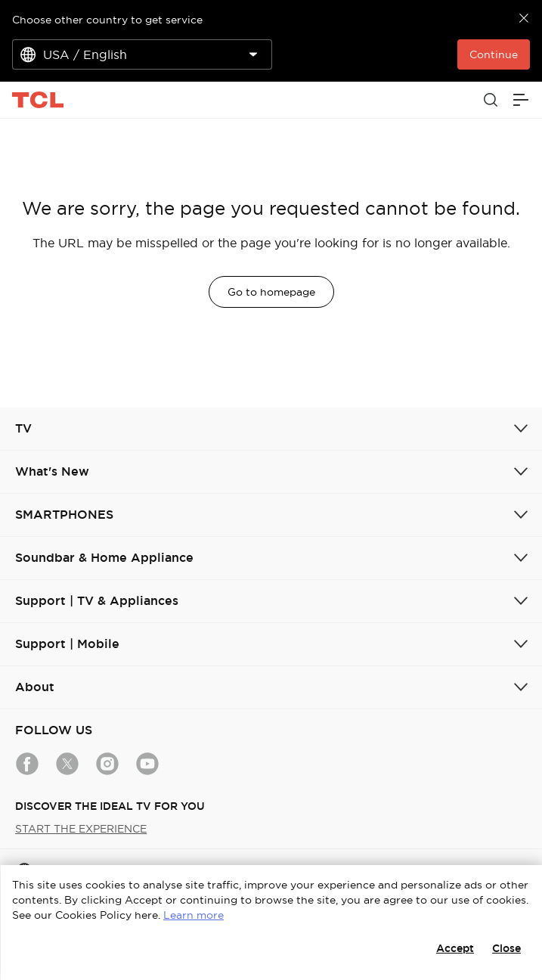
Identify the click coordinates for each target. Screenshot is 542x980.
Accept (455, 948)
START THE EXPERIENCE (81, 829)
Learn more (194, 915)
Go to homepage (271, 292)
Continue (494, 54)
